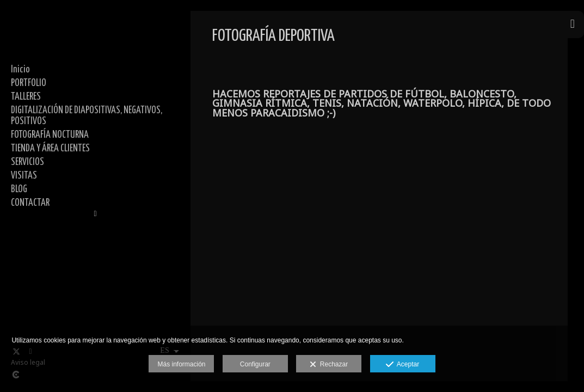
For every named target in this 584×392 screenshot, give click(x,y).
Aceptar (402, 365)
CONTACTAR (30, 203)
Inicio (20, 70)
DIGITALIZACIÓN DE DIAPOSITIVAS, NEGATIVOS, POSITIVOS (87, 116)
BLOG (19, 189)
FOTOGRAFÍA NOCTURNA (50, 135)
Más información (181, 364)
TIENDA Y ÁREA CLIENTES (50, 149)
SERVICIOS (27, 162)
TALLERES (26, 97)
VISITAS (24, 176)
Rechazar (329, 365)
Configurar (255, 364)
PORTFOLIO (29, 83)
